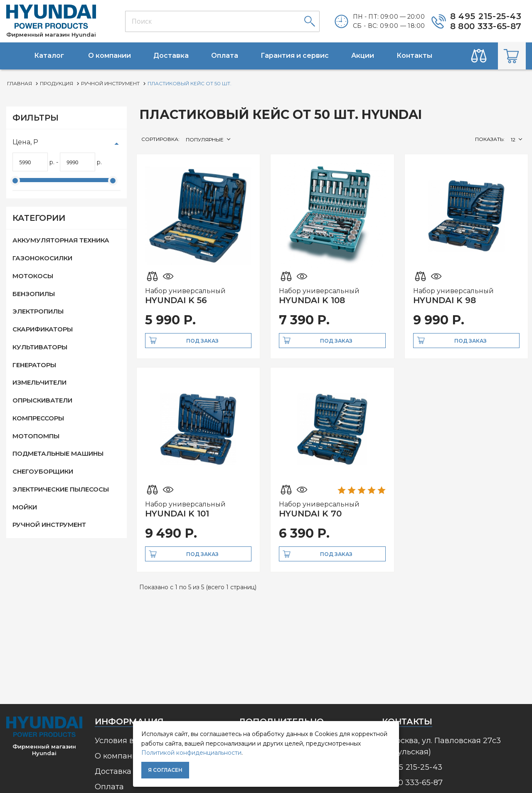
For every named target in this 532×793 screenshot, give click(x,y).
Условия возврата (130, 741)
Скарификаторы (43, 329)
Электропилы (38, 311)
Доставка (113, 771)
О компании (118, 756)
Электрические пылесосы (61, 489)
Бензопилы (34, 294)
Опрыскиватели (42, 400)
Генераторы (34, 365)
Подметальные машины (58, 453)
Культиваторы (40, 347)
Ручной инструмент (49, 525)
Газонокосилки (42, 258)
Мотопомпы (36, 436)
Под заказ (202, 341)
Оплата (109, 787)
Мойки (25, 507)
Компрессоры (38, 418)
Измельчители (39, 382)
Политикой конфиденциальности (191, 753)
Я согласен (165, 770)
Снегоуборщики (43, 471)
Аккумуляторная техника (61, 240)
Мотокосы (33, 276)
